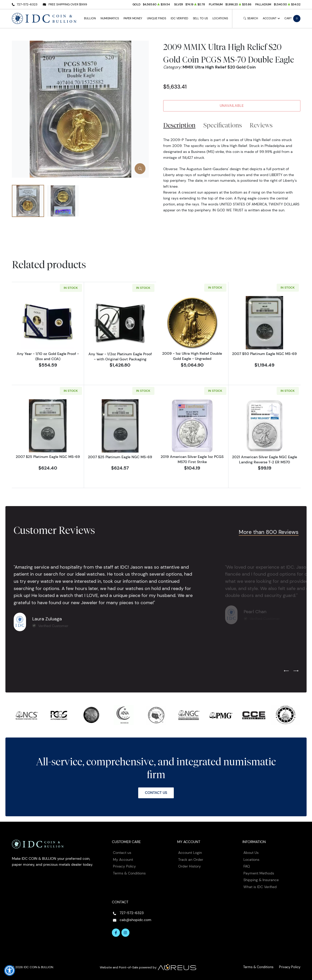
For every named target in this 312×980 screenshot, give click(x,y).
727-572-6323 (27, 4)
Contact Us (156, 792)
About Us (251, 852)
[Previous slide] (286, 670)
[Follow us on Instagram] (126, 932)
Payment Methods (259, 872)
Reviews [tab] (261, 125)
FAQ (247, 865)
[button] (10, 970)
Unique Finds (157, 18)
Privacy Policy (124, 865)
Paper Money (133, 18)
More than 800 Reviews (269, 531)
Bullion (90, 18)
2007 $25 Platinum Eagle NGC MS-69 (48, 456)
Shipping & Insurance (261, 879)
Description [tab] (179, 125)
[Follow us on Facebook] (116, 932)
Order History (190, 865)
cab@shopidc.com (136, 919)
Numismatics (110, 18)
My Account (123, 858)
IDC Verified (179, 18)
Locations (220, 18)
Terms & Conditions (129, 872)
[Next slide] (296, 670)
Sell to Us (200, 18)
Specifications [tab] (223, 125)
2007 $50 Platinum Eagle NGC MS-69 (264, 354)
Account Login (190, 852)
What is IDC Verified (260, 886)
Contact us (122, 852)
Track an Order (191, 858)
